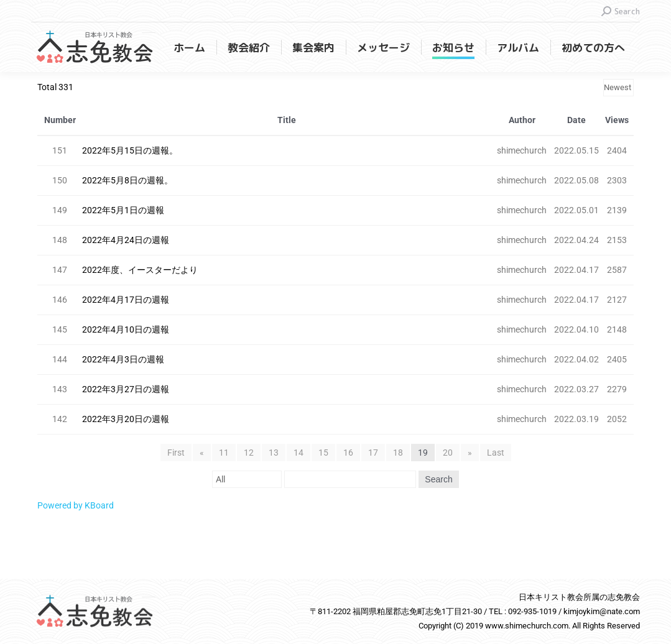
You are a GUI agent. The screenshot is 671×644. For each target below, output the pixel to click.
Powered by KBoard (76, 505)
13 (274, 453)
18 (398, 453)
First (176, 453)
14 (298, 453)
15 (323, 453)
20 (448, 453)
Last (496, 453)
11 (224, 453)
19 (423, 453)
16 (348, 453)
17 (373, 453)
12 (249, 453)
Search (438, 479)
